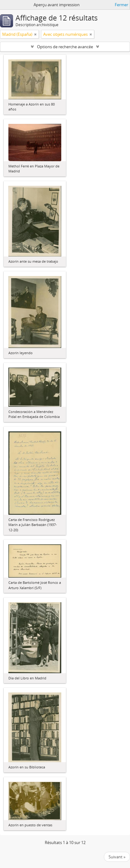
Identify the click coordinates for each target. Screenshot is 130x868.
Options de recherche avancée (65, 47)
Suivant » (117, 857)
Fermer (121, 5)
